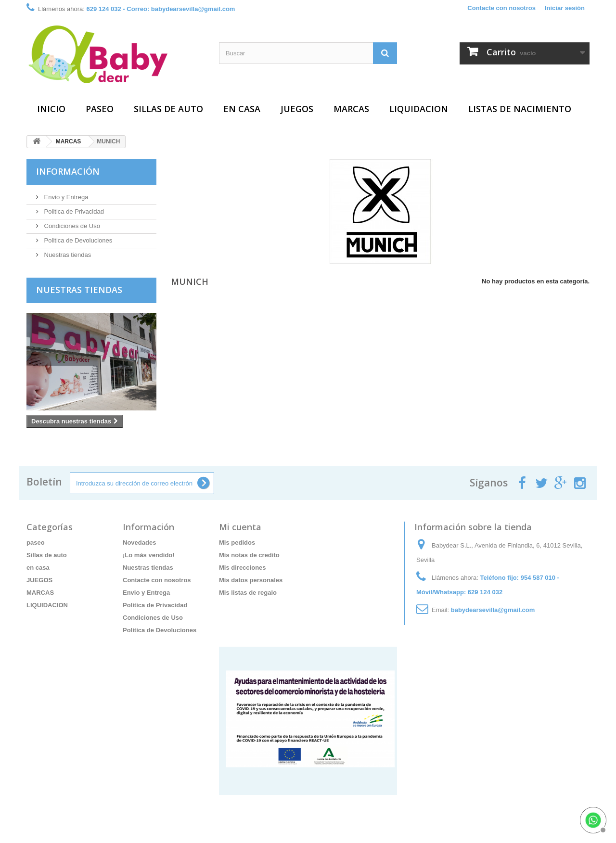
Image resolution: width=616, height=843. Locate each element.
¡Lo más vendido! (149, 555)
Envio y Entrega (65, 197)
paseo (100, 109)
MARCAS (351, 109)
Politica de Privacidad (73, 211)
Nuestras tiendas (67, 255)
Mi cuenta (240, 527)
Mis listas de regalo (248, 593)
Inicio (51, 109)
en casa (242, 109)
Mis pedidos (237, 543)
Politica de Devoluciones (77, 240)
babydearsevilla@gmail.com (493, 610)
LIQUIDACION (419, 109)
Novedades (139, 543)
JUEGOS (297, 109)
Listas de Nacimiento (520, 109)
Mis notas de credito (249, 555)
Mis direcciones (243, 568)
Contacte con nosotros (501, 8)
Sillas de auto (168, 109)
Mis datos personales (251, 580)
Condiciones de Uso (71, 226)
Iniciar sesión (565, 8)
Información (68, 171)
